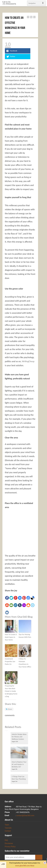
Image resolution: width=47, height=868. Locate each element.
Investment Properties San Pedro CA (10, 662)
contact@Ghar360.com (25, 816)
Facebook (42, 430)
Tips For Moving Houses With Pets (25, 636)
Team (7, 825)
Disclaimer (9, 843)
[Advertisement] (26, 529)
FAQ (6, 840)
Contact (8, 831)
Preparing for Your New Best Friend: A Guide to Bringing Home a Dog (11, 691)
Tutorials (8, 828)
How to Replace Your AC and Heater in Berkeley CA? (19, 764)
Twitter (44, 427)
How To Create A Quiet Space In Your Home (11, 637)
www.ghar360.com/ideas (25, 866)
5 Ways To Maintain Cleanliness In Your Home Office (25, 663)
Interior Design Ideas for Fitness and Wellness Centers (19, 737)
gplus (42, 436)
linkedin (44, 433)
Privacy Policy (10, 847)
